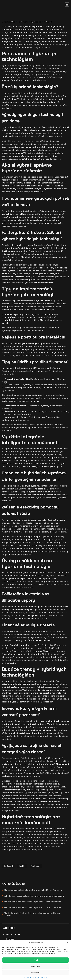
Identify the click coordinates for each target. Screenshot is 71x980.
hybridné (22, 866)
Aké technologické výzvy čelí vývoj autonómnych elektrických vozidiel (33, 914)
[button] (68, 943)
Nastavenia (35, 973)
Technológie (48, 22)
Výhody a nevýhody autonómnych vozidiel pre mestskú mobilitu (34, 896)
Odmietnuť (36, 966)
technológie (36, 866)
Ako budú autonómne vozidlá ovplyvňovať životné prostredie (32, 902)
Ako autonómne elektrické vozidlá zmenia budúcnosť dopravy (33, 890)
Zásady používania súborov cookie (35, 977)
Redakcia (38, 22)
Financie (10, 939)
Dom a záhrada (13, 934)
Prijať (35, 960)
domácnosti (8, 866)
